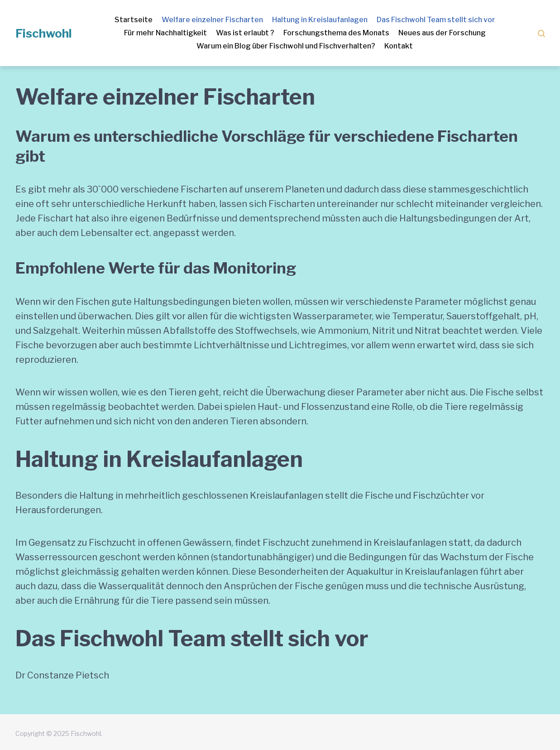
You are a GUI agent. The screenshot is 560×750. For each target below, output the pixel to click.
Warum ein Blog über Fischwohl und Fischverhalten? (286, 46)
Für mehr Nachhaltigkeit (165, 33)
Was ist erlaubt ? (245, 33)
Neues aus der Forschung (442, 33)
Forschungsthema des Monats (336, 33)
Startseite (134, 20)
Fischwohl (44, 33)
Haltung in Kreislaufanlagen (320, 20)
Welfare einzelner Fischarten (212, 20)
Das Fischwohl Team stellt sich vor (436, 20)
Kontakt (399, 46)
